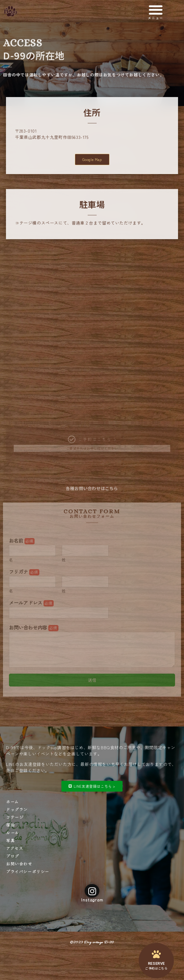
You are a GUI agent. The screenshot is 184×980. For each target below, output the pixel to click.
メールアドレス (31, 603)
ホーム (12, 801)
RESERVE (156, 963)
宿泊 (10, 825)
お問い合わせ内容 (34, 628)
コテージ (15, 817)
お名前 (22, 541)
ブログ (13, 856)
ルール (13, 832)
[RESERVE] (156, 954)
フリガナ (24, 572)
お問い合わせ (19, 864)
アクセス (14, 848)
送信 (92, 680)
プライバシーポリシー (28, 871)
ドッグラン (17, 809)
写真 (10, 840)
